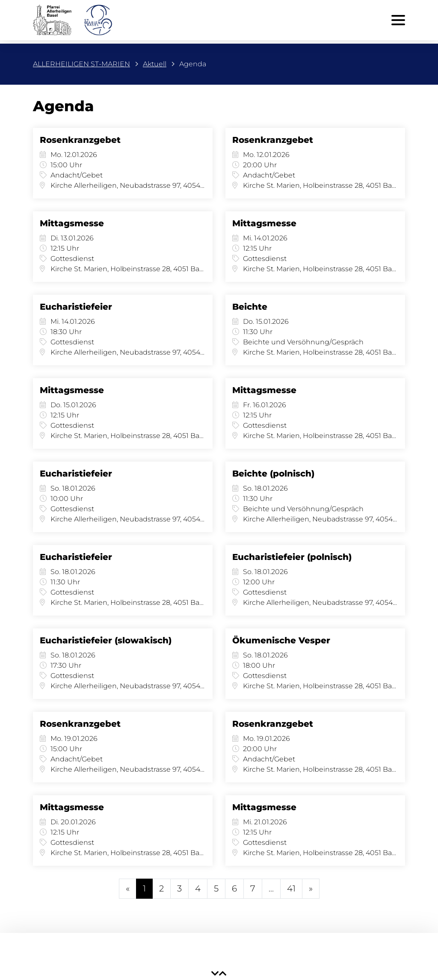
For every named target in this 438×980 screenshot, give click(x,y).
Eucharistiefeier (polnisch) (292, 557)
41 (291, 888)
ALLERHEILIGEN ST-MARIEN (81, 64)
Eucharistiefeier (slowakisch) (106, 640)
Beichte (250, 307)
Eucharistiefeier (76, 307)
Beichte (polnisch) (273, 474)
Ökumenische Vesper (281, 640)
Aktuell (155, 64)
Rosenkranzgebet (80, 140)
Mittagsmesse (72, 223)
